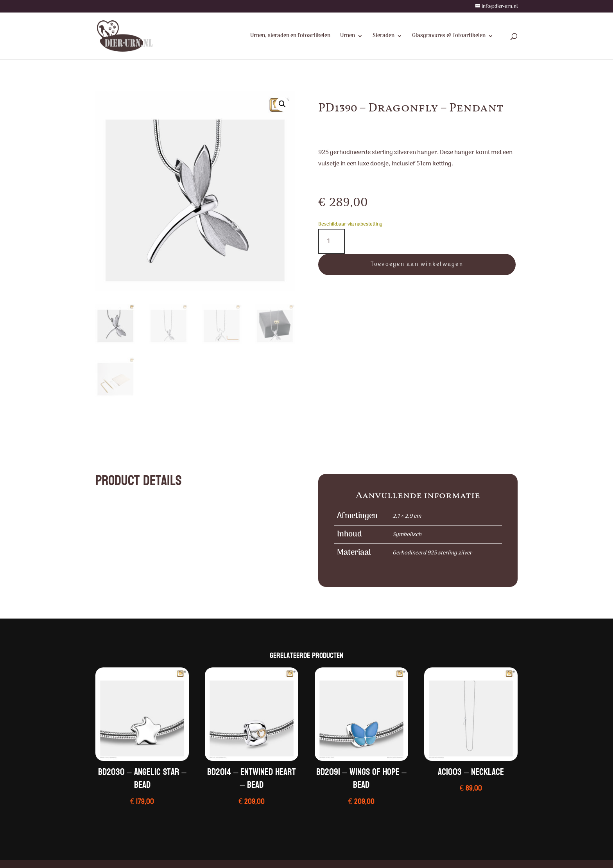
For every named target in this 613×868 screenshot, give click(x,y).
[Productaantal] (332, 241)
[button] (282, 104)
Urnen (348, 37)
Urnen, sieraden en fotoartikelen (290, 37)
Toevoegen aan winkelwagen (417, 265)
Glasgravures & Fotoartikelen (449, 37)
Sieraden (384, 37)
